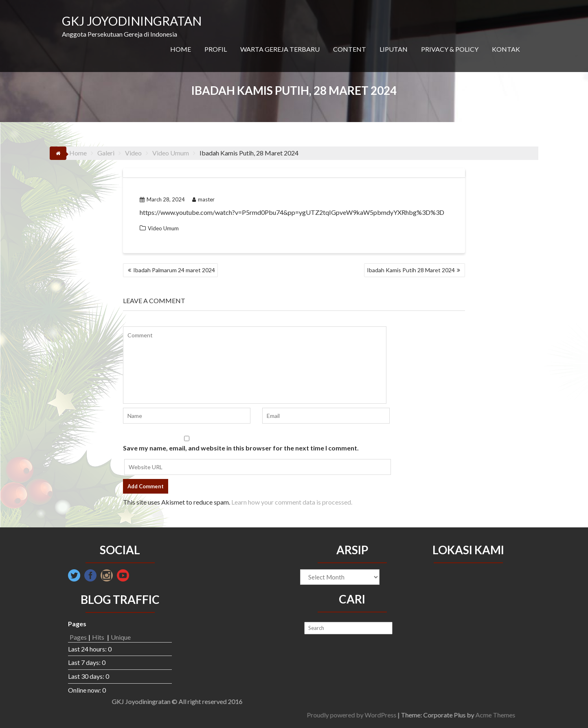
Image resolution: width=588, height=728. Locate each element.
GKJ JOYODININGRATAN (132, 21)
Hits (99, 637)
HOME (181, 49)
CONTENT (350, 49)
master (203, 199)
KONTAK (506, 49)
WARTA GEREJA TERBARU (280, 49)
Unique (121, 637)
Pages (78, 637)
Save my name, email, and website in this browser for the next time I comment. (241, 448)
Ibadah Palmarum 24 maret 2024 (174, 270)
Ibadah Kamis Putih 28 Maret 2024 (411, 270)
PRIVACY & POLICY (450, 49)
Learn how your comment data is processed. (292, 502)
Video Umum (163, 228)
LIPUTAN (394, 49)
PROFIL (216, 49)
